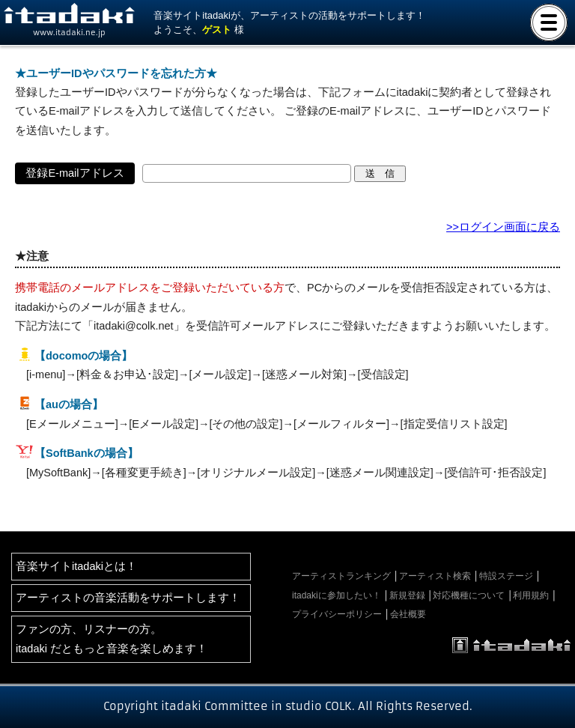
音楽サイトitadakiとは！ (76, 566)
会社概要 (408, 614)
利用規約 (531, 595)
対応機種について (469, 595)
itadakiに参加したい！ (337, 595)
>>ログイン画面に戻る (503, 227)
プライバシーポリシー (337, 614)
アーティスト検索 (435, 576)
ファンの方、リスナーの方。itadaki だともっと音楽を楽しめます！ (112, 638)
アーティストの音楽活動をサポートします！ (128, 598)
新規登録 (407, 595)
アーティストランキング (341, 576)
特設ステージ (506, 576)
